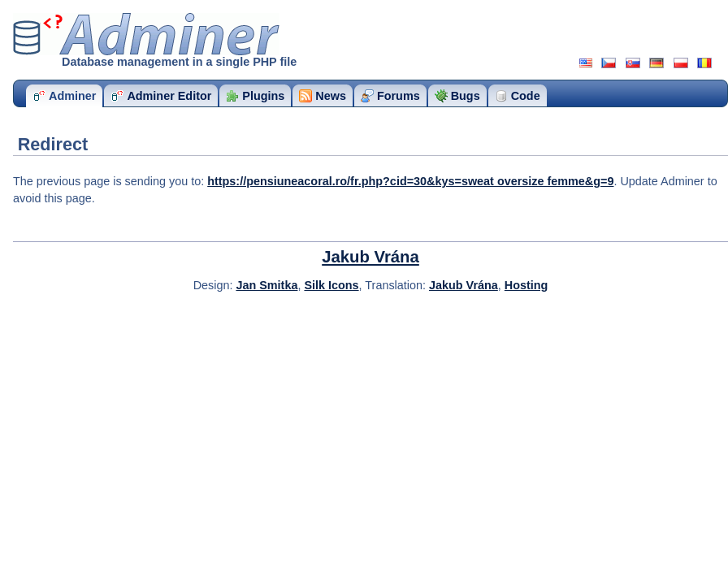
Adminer (146, 34)
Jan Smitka (266, 285)
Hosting (526, 285)
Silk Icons (331, 285)
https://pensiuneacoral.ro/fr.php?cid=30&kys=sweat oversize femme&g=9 (410, 181)
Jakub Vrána (370, 257)
